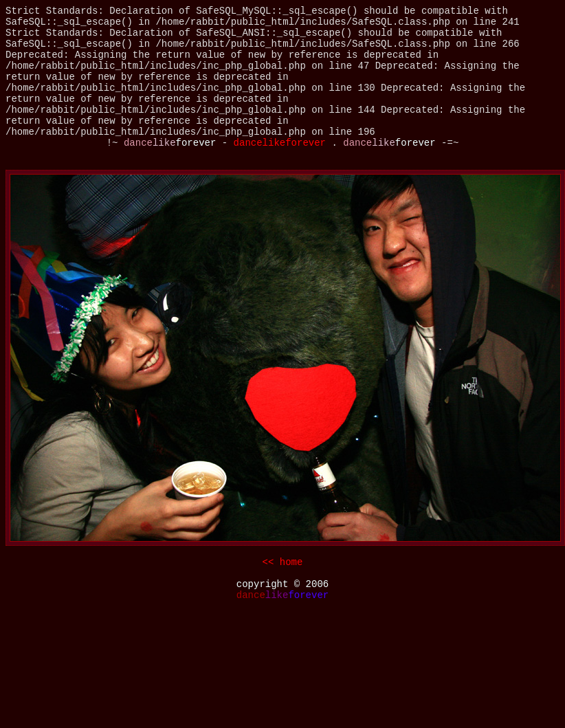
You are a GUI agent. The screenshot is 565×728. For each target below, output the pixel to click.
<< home (283, 562)
